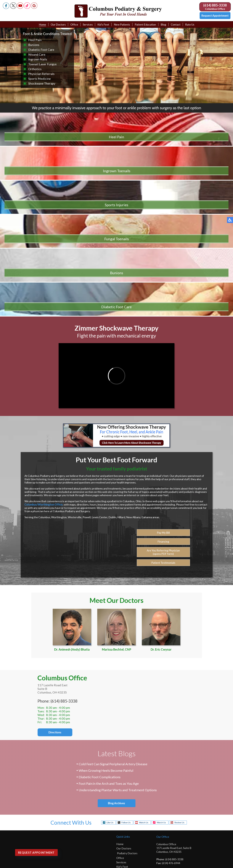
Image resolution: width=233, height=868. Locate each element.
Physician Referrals (41, 74)
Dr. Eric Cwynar (161, 509)
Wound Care (37, 54)
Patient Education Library (132, 780)
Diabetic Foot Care (41, 50)
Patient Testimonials (163, 443)
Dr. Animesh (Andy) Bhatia (72, 509)
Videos (121, 784)
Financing (163, 422)
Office (74, 24)
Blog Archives (116, 681)
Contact (176, 24)
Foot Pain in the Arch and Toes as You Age (109, 662)
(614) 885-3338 (215, 5)
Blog (163, 24)
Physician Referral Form (131, 815)
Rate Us (190, 24)
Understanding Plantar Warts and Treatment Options (118, 668)
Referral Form (125, 767)
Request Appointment (215, 16)
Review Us (179, 700)
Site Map (185, 835)
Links (120, 793)
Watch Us (144, 700)
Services (88, 24)
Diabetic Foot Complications (100, 655)
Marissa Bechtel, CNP (116, 509)
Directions (48, 610)
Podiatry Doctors (127, 731)
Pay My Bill (163, 413)
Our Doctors (58, 24)
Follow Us (126, 700)
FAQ (120, 798)
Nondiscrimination (199, 835)
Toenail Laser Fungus (42, 64)
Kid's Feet (103, 24)
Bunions (34, 45)
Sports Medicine (39, 79)
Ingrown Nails (38, 59)
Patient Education (145, 24)
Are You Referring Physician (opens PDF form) (163, 433)
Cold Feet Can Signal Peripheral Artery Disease (113, 642)
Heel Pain (35, 40)
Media (121, 789)
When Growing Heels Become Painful (106, 649)
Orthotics (35, 69)
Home (42, 24)
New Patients (122, 24)
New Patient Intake (129, 753)
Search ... (5, 866)
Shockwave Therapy (42, 83)
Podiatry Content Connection (91, 835)
